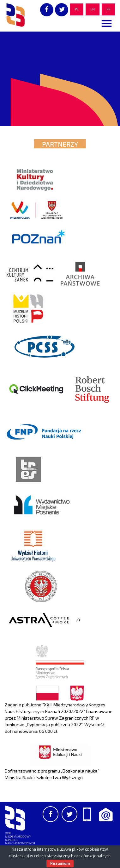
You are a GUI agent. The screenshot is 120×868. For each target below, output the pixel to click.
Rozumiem (60, 864)
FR (108, 9)
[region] (60, 79)
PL (77, 9)
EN (93, 9)
